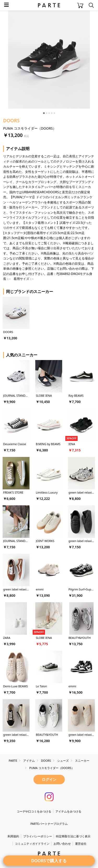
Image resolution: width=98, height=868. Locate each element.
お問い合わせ (62, 844)
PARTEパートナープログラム (49, 824)
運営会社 (81, 844)
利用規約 (13, 836)
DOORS (11, 120)
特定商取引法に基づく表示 (73, 836)
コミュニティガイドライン (32, 844)
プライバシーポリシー (38, 836)
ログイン (49, 779)
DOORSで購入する (49, 861)
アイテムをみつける (68, 811)
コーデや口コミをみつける (34, 811)
